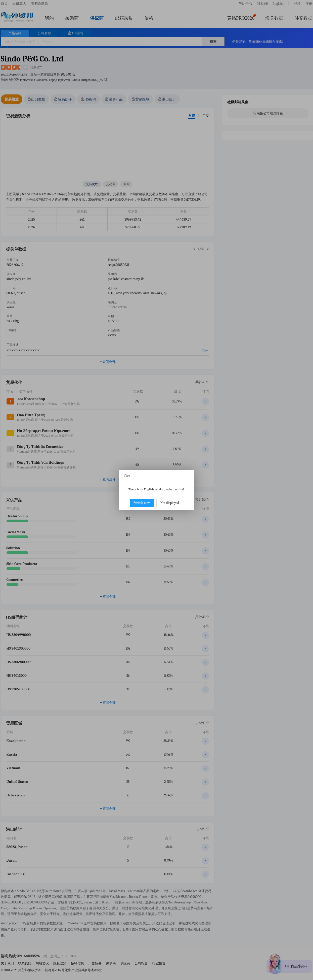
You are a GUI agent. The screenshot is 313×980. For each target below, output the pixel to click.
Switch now (142, 503)
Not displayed (170, 503)
